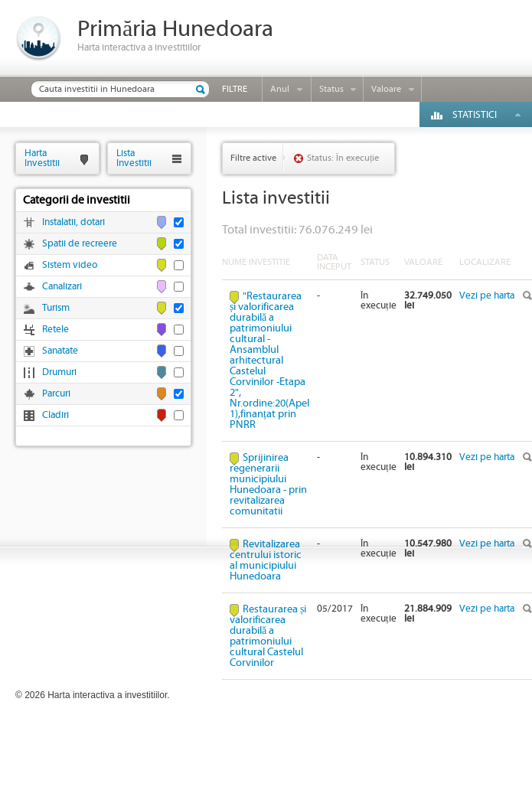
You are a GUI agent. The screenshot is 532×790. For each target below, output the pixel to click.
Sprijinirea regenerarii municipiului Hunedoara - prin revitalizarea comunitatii (268, 485)
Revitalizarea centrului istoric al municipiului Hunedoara (266, 560)
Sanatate (60, 351)
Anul (280, 89)
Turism (56, 308)
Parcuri (56, 394)
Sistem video (70, 265)
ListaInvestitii (134, 158)
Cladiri (55, 415)
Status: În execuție (343, 158)
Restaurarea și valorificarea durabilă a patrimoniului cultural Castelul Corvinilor (268, 636)
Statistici (475, 115)
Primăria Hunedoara (175, 29)
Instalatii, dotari (73, 222)
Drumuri (59, 372)
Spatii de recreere (80, 244)
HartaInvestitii (42, 158)
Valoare (386, 89)
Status (331, 89)
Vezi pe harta (487, 296)
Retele (55, 330)
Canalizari (62, 287)
